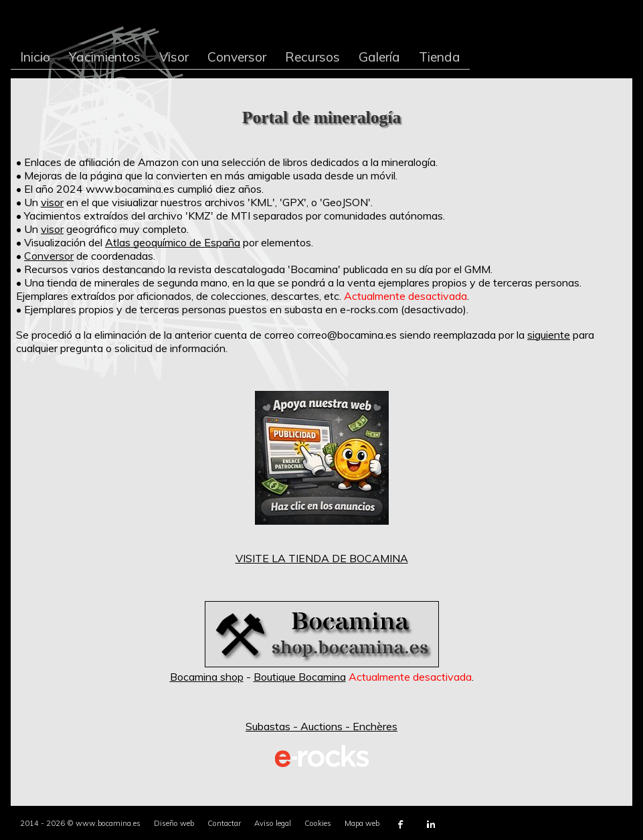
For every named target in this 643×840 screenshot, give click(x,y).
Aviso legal (273, 823)
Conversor (237, 57)
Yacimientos (105, 57)
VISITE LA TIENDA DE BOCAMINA (322, 558)
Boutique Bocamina (300, 677)
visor (52, 202)
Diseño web (174, 823)
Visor (174, 57)
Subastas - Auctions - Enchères (321, 726)
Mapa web (362, 823)
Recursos (312, 57)
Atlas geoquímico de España (173, 242)
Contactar (224, 823)
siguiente (549, 335)
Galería (379, 57)
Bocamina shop (207, 677)
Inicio (35, 57)
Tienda (440, 57)
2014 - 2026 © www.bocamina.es (80, 823)
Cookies (318, 823)
